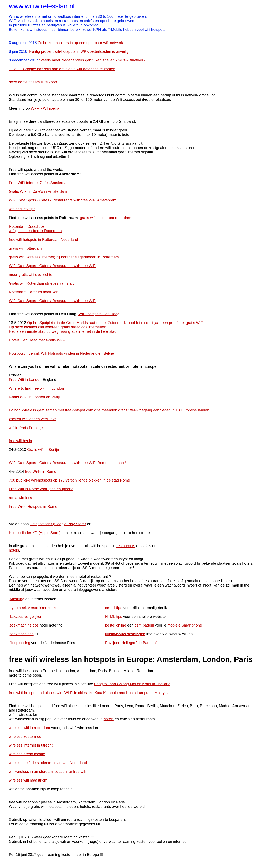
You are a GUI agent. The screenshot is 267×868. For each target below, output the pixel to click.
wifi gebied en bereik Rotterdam (35, 231)
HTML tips (114, 617)
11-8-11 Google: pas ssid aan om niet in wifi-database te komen (62, 69)
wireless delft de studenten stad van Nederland (48, 763)
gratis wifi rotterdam (25, 248)
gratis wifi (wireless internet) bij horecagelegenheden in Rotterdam (64, 257)
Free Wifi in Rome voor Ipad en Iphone (41, 489)
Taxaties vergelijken (26, 617)
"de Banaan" (147, 643)
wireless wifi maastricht (28, 780)
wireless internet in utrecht (31, 745)
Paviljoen (113, 643)
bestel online (116, 625)
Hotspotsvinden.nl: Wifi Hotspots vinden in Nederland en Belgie (62, 353)
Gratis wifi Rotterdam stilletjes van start (41, 283)
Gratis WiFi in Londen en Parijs (35, 397)
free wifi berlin (21, 441)
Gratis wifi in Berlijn (43, 450)
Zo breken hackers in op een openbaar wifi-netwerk (80, 43)
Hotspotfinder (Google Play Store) (58, 524)
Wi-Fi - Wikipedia (45, 108)
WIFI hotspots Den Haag (99, 314)
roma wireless (21, 498)
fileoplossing (20, 643)
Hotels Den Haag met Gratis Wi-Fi (37, 340)
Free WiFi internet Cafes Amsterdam (39, 183)
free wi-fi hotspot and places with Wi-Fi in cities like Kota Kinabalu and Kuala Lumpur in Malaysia (89, 693)
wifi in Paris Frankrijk (26, 428)
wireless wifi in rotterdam (30, 728)
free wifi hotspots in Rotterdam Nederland (43, 240)
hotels (14, 550)
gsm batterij (144, 625)
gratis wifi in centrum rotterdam (106, 218)
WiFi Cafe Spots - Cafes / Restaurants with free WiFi (53, 266)
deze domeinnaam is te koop (33, 82)
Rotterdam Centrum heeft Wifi (34, 292)
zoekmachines (22, 634)
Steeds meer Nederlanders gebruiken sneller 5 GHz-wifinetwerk (92, 60)
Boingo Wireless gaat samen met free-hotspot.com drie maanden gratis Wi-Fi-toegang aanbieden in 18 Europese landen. (110, 410)
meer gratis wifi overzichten (32, 275)
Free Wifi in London (25, 380)
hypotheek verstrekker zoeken (35, 608)
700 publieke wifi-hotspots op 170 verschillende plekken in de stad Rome (69, 480)
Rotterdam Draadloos (27, 226)
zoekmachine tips (24, 625)
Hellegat (128, 643)
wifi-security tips (22, 209)
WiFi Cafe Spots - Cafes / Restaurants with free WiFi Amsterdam (63, 200)
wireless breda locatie (27, 754)
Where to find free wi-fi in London (37, 388)
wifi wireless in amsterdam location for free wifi (48, 772)
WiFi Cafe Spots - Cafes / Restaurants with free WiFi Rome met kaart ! (68, 463)
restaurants (126, 546)
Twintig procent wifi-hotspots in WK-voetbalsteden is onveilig (78, 51)
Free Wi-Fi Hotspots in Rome (33, 507)
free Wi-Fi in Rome (41, 472)
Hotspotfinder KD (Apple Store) (35, 533)
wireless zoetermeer (26, 737)
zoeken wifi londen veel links (33, 419)
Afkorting (17, 599)
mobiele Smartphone (185, 625)
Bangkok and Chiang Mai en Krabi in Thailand (132, 684)
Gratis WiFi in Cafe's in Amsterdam (38, 191)
